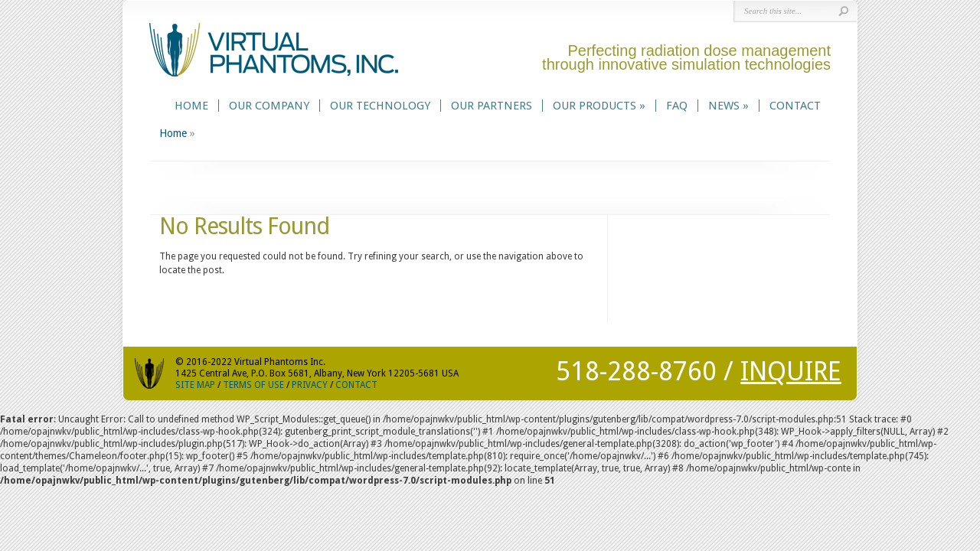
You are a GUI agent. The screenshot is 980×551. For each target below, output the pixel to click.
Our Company (269, 106)
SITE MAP (195, 385)
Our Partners (492, 106)
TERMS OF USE (253, 385)
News (728, 106)
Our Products (599, 106)
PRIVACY (310, 385)
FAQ (677, 106)
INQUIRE (791, 371)
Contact (795, 106)
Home (191, 106)
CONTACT (356, 385)
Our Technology (380, 106)
